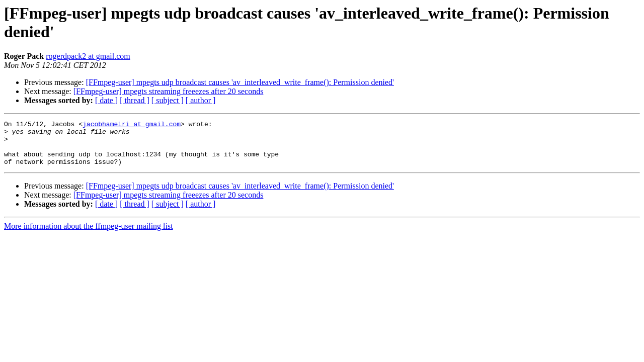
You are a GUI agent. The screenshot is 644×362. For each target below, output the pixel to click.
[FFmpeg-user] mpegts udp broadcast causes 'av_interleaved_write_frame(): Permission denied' (240, 82)
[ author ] (201, 100)
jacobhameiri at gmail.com (132, 125)
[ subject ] (168, 100)
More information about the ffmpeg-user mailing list (89, 235)
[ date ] (106, 100)
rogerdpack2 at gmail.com (88, 56)
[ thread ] (135, 100)
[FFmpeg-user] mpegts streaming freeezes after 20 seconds (169, 91)
